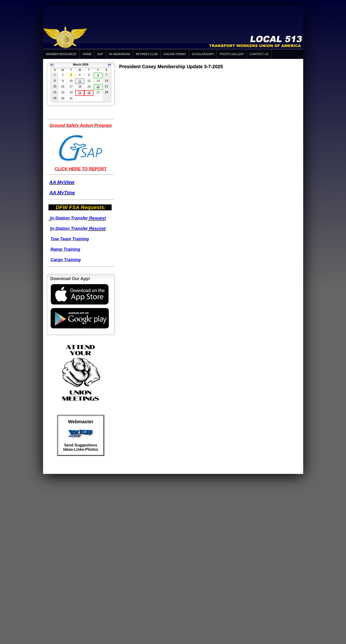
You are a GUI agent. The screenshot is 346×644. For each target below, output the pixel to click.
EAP (100, 54)
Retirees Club (147, 54)
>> (109, 65)
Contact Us (259, 54)
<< (52, 65)
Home (87, 54)
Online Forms (175, 54)
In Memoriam (120, 54)
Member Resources (61, 54)
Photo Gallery (232, 54)
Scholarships (203, 54)
